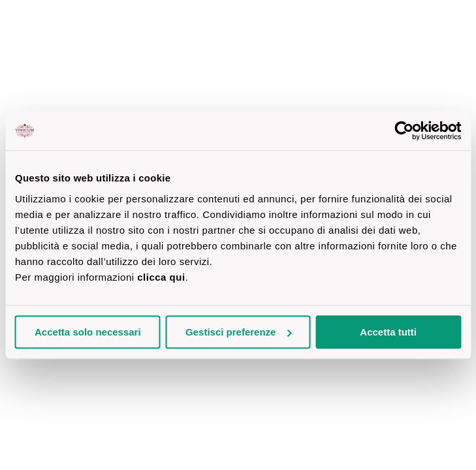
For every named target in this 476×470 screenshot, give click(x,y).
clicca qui (161, 277)
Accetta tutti (388, 332)
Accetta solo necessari (88, 332)
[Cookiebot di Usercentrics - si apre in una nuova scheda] (404, 131)
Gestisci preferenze (238, 332)
